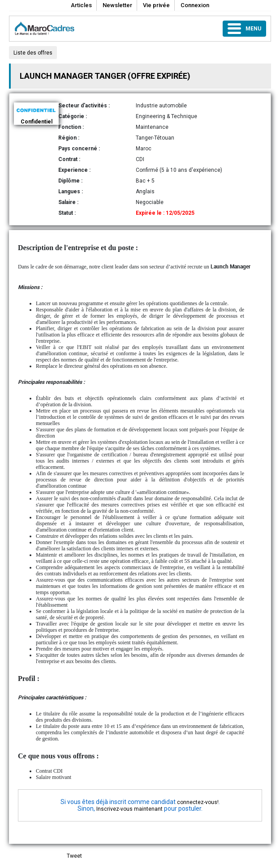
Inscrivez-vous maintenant (129, 809)
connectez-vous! (198, 802)
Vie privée (156, 5)
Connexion (195, 5)
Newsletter (117, 5)
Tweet (74, 856)
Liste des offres (33, 53)
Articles (81, 5)
